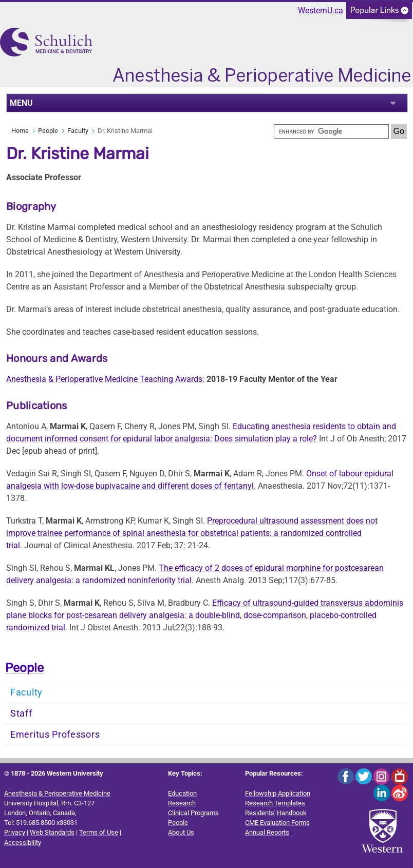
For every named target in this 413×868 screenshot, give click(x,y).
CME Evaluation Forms (277, 823)
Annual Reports (267, 832)
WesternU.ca (321, 11)
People (48, 131)
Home (20, 131)
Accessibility (23, 843)
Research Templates (275, 803)
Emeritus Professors (55, 735)
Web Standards (52, 832)
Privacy (15, 832)
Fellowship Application (278, 793)
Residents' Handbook (276, 813)
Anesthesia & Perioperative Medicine (57, 793)
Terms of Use (99, 832)
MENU (21, 103)
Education (182, 793)
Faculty (78, 131)
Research (182, 803)
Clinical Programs (193, 813)
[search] (331, 131)
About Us (181, 832)
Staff (21, 713)
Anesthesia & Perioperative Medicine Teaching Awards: (105, 379)
